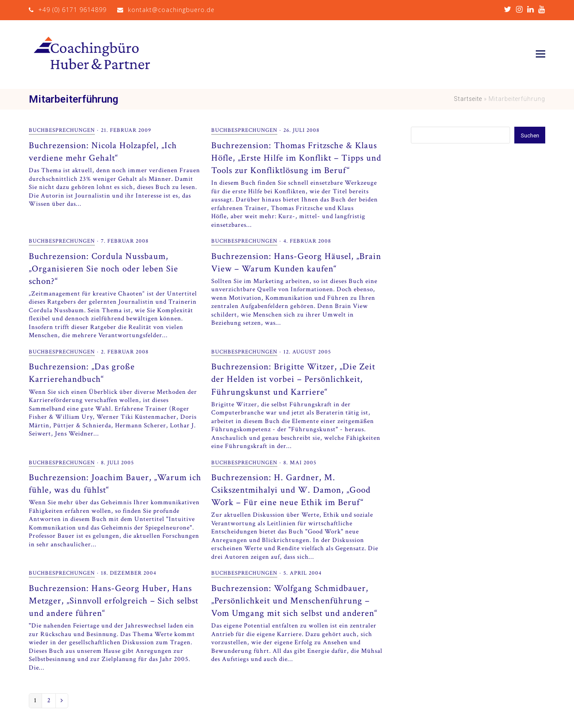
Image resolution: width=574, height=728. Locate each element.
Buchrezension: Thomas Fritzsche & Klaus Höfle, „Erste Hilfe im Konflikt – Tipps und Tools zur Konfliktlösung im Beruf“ (296, 158)
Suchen (529, 135)
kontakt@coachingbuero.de (171, 10)
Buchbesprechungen (62, 130)
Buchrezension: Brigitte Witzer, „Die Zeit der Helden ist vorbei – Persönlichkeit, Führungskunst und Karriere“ (293, 379)
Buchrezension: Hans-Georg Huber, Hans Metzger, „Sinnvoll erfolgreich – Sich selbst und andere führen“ (114, 601)
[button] (541, 55)
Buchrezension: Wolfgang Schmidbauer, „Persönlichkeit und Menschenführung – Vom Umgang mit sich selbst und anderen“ (294, 601)
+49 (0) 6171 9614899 (72, 10)
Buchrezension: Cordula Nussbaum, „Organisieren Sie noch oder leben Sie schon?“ (103, 269)
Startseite (468, 99)
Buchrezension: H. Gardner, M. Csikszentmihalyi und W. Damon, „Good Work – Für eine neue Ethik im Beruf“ (291, 490)
